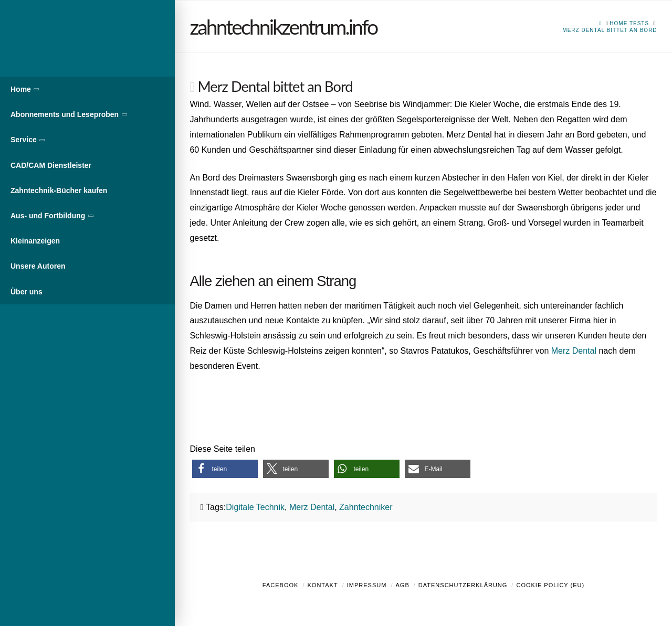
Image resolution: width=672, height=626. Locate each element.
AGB (402, 585)
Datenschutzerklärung (463, 585)
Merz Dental (574, 351)
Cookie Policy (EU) (550, 585)
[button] (225, 469)
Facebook (281, 585)
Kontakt (323, 585)
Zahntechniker (366, 507)
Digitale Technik (255, 507)
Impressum (367, 585)
